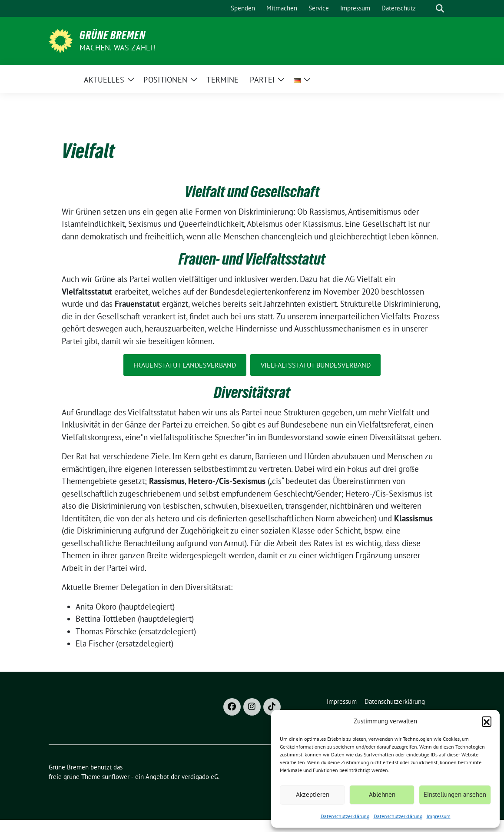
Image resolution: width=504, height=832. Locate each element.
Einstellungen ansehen (455, 794)
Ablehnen (382, 794)
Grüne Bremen (113, 35)
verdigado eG (200, 777)
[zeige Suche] (440, 8)
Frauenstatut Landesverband (185, 365)
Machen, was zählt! (118, 48)
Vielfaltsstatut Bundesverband (316, 365)
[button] (487, 721)
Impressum (439, 816)
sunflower (116, 777)
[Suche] (428, 8)
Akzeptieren (313, 794)
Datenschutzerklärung (345, 816)
